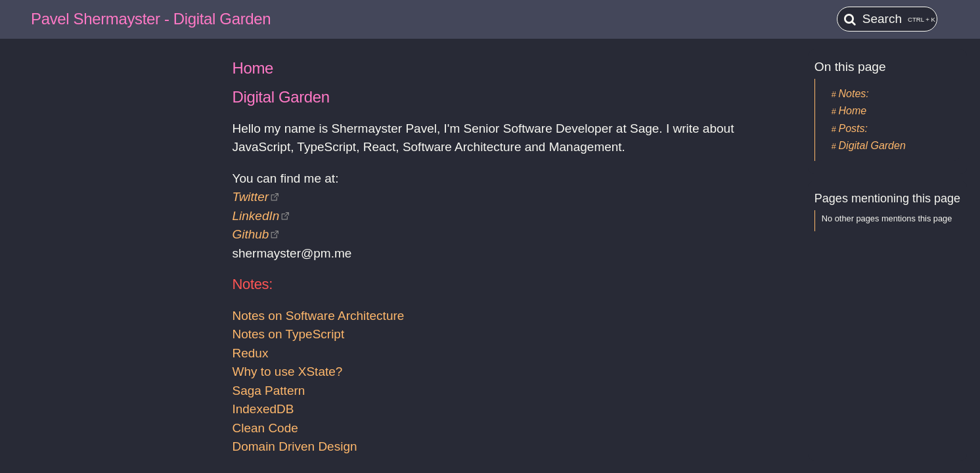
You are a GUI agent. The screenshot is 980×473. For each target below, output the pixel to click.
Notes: (854, 94)
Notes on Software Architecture (318, 316)
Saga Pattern (268, 391)
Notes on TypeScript (288, 334)
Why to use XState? (287, 372)
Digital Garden (872, 146)
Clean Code (265, 428)
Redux (250, 353)
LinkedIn (256, 216)
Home (853, 111)
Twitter (250, 197)
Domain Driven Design (294, 446)
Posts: (853, 128)
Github (250, 234)
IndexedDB (263, 409)
